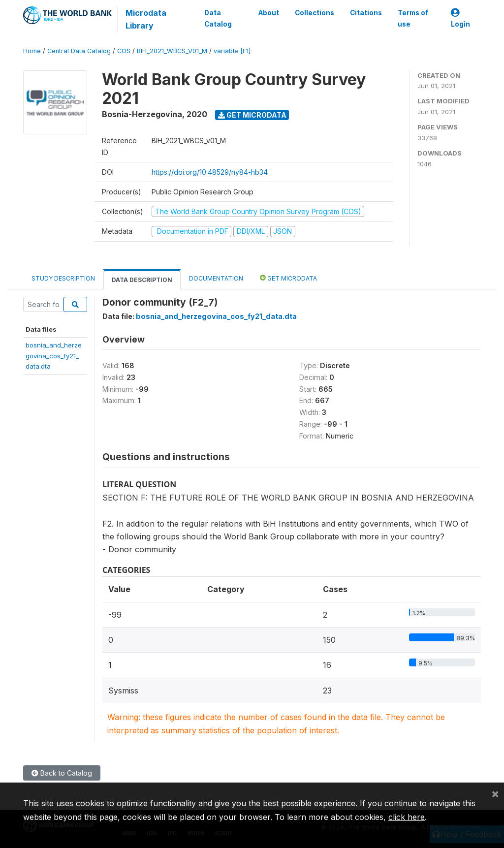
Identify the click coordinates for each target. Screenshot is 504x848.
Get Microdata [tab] (288, 278)
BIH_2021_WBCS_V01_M (172, 51)
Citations (366, 13)
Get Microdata (252, 115)
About (269, 13)
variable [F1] (232, 51)
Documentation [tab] (216, 278)
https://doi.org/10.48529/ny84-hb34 (210, 172)
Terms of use (413, 18)
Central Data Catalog (79, 51)
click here (407, 817)
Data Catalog (218, 18)
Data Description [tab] (142, 280)
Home (32, 51)
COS (124, 51)
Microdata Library (146, 19)
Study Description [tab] (63, 278)
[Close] (495, 793)
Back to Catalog (62, 773)
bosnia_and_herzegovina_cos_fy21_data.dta (54, 356)
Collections (315, 13)
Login (460, 18)
